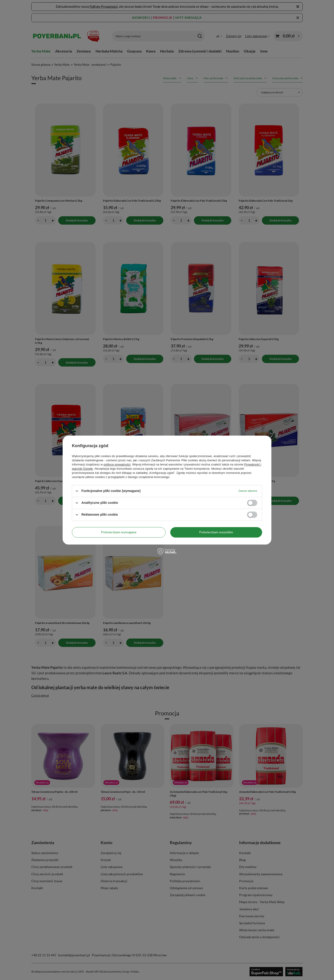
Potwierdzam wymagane (119, 532)
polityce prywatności (117, 464)
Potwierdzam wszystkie (216, 532)
